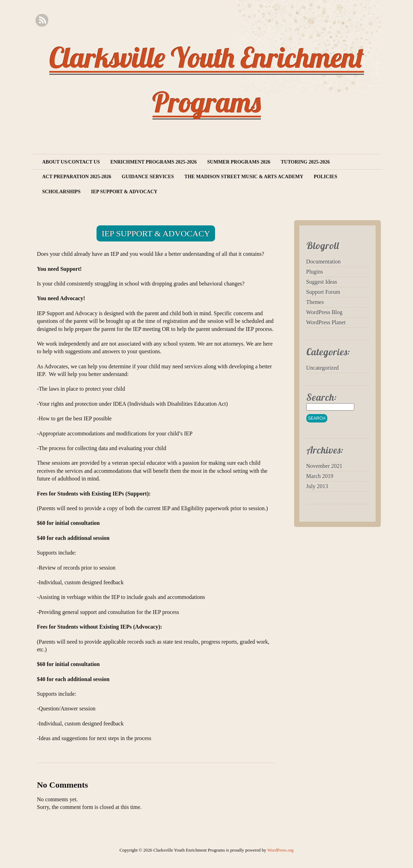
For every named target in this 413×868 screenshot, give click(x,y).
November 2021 (325, 466)
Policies (325, 177)
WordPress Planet (326, 322)
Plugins (315, 272)
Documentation (324, 262)
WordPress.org (280, 850)
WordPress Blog (325, 312)
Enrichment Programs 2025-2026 (153, 162)
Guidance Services (148, 177)
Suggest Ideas (322, 282)
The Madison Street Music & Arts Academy (244, 177)
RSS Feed (42, 20)
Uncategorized (323, 368)
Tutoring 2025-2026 (305, 162)
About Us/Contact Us (71, 162)
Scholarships (62, 192)
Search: (322, 397)
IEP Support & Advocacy (124, 192)
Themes (315, 302)
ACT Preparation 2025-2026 (77, 177)
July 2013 (317, 486)
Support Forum (323, 292)
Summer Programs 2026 (239, 162)
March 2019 (320, 476)
